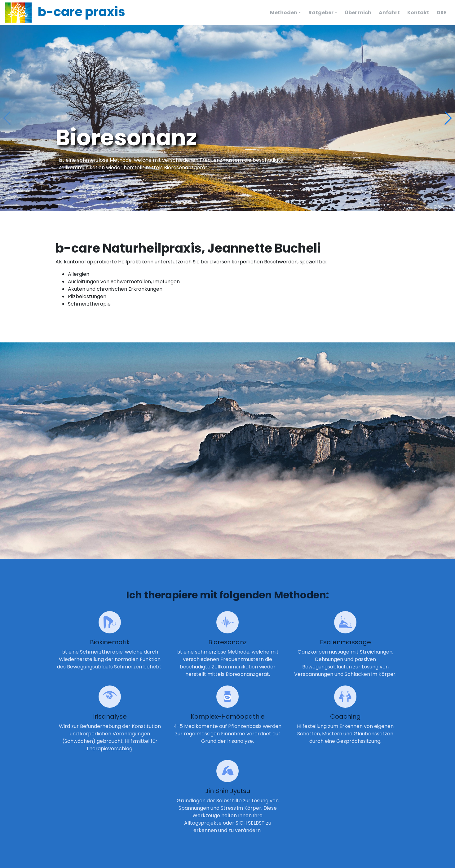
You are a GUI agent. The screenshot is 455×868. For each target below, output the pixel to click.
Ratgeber (321, 13)
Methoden (284, 13)
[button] (448, 118)
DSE (442, 13)
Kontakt (418, 13)
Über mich (358, 13)
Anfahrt (389, 13)
